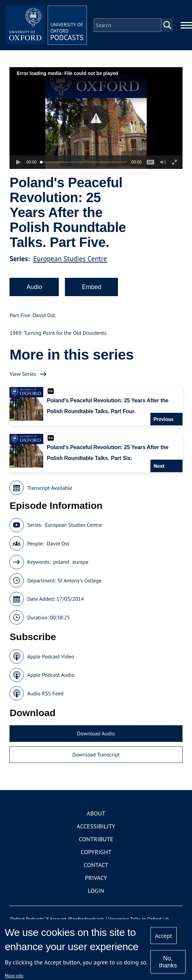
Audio (34, 287)
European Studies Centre (70, 259)
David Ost (58, 543)
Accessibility (96, 826)
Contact (96, 865)
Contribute (96, 839)
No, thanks (168, 962)
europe (80, 562)
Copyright (96, 852)
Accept (163, 936)
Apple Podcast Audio (51, 675)
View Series (23, 374)
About (96, 813)
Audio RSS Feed (45, 693)
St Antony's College (80, 580)
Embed (91, 287)
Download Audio (96, 733)
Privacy (96, 878)
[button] (96, 118)
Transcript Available (50, 488)
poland (61, 562)
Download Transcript (96, 754)
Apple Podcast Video (51, 656)
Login (96, 891)
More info (14, 976)
